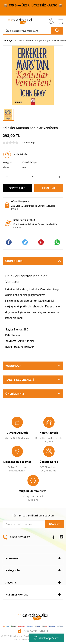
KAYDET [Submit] (55, 524)
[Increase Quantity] (59, 177)
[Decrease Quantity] (7, 177)
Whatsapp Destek (47, 638)
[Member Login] (50, 21)
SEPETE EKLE (17, 188)
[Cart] (59, 21)
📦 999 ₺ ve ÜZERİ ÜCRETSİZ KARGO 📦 (33, 5)
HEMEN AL (49, 188)
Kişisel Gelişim (30, 162)
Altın (25, 167)
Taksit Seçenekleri (20, 380)
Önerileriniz (15, 394)
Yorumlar (13, 366)
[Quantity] (33, 177)
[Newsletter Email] (33, 524)
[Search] (33, 31)
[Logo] (20, 21)
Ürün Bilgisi (14, 261)
